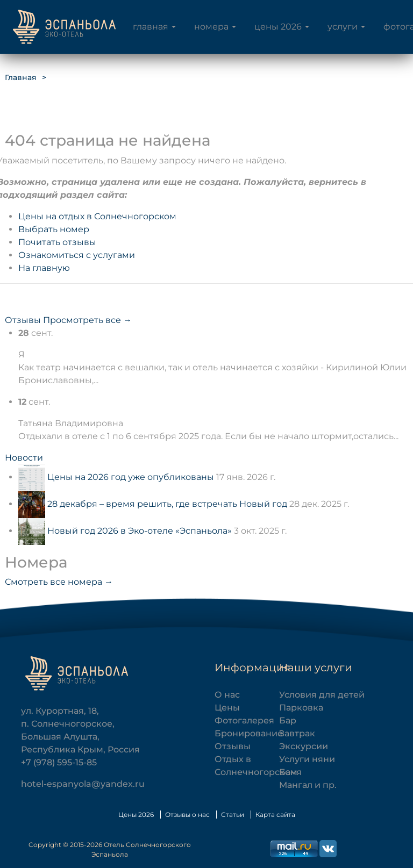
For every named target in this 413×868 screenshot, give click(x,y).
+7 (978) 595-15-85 (59, 762)
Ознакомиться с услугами (77, 255)
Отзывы (23, 320)
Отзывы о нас (187, 815)
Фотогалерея (244, 720)
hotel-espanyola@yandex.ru (83, 784)
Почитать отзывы (57, 242)
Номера (211, 27)
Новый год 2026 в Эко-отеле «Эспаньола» (140, 531)
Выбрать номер (54, 229)
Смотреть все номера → (59, 582)
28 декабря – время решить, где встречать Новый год (167, 504)
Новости (24, 458)
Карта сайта (275, 815)
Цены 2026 (278, 27)
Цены (227, 708)
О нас (227, 695)
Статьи (233, 815)
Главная (151, 27)
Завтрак (297, 733)
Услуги (343, 27)
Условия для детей (322, 695)
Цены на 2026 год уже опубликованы (131, 477)
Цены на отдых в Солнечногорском (97, 216)
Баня (290, 772)
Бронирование (249, 733)
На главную (44, 268)
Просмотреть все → (87, 320)
